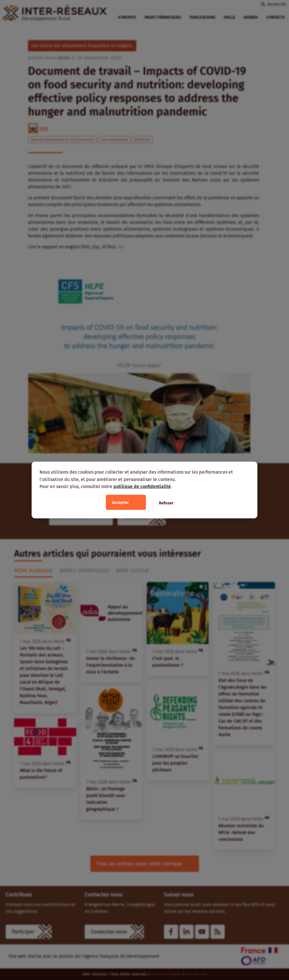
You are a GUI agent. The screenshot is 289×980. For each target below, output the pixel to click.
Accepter (121, 502)
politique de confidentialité (142, 486)
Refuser (166, 503)
